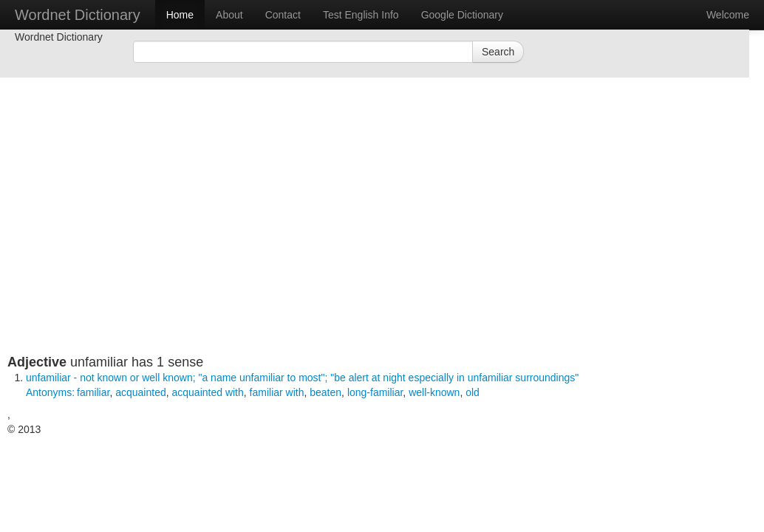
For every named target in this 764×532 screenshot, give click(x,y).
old (473, 392)
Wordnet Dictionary (78, 15)
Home (180, 15)
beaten (325, 392)
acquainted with (208, 392)
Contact (283, 15)
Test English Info (361, 15)
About (229, 15)
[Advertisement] (296, 251)
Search (498, 52)
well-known (434, 392)
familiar (93, 392)
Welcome (728, 15)
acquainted (141, 392)
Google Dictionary (462, 15)
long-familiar (375, 392)
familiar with (277, 392)
